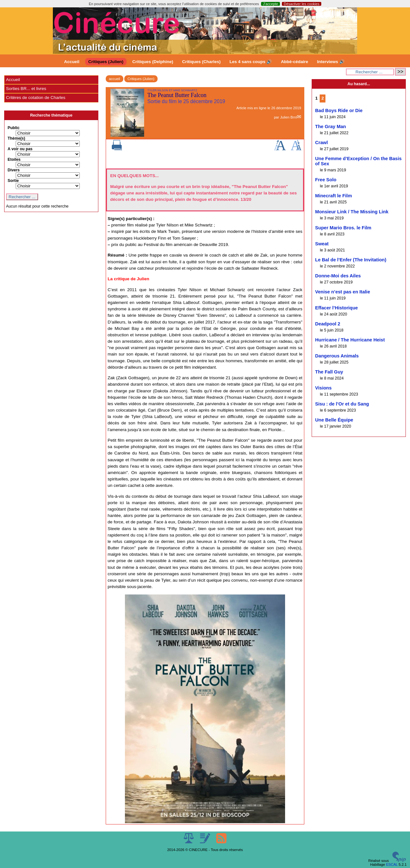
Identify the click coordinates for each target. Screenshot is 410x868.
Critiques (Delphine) (153, 62)
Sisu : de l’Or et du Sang (342, 404)
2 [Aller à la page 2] (322, 98)
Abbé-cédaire (295, 62)
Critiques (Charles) (201, 62)
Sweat (322, 244)
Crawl (322, 143)
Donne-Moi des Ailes (338, 276)
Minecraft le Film (334, 196)
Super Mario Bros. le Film (343, 228)
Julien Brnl (288, 117)
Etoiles (14, 160)
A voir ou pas (20, 149)
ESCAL (392, 864)
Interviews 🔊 (331, 62)
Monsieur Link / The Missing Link (352, 212)
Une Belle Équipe (334, 420)
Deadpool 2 (328, 324)
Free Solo (326, 180)
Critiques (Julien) (106, 62)
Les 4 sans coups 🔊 (251, 62)
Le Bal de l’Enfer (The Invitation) (351, 260)
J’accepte (271, 4)
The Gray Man (331, 127)
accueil (115, 79)
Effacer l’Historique (336, 308)
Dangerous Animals (337, 356)
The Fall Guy (329, 372)
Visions (323, 388)
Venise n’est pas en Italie (343, 292)
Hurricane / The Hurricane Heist (350, 340)
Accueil (72, 62)
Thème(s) (16, 138)
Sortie (13, 181)
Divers (14, 170)
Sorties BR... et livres (26, 89)
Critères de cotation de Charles (36, 98)
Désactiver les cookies (302, 4)
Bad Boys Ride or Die (339, 111)
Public (14, 128)
